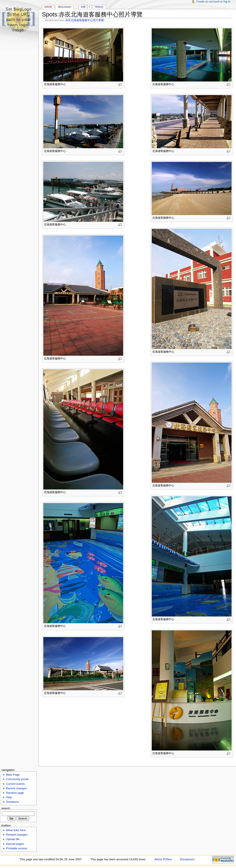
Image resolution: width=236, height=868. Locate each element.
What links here (16, 830)
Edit (83, 7)
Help (9, 797)
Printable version (17, 848)
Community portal (17, 779)
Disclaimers (187, 859)
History (99, 7)
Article (48, 7)
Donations (12, 802)
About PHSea (163, 859)
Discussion (64, 7)
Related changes (17, 835)
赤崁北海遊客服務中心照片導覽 (84, 20)
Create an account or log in (213, 1)
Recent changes (16, 788)
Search (6, 808)
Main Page (13, 775)
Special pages (15, 844)
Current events (15, 784)
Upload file (13, 839)
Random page (15, 793)
